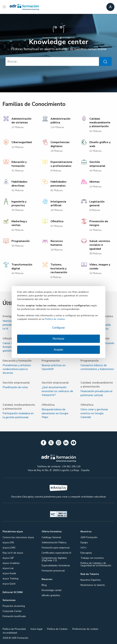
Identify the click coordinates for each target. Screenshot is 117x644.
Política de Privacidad (14, 629)
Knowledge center (52, 590)
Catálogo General (51, 537)
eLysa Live (8, 568)
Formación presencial (53, 571)
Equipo (84, 543)
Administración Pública (54, 543)
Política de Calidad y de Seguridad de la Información (96, 564)
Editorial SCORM (13, 592)
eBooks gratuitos (51, 595)
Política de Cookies (57, 629)
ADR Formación (89, 537)
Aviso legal (36, 629)
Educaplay (86, 553)
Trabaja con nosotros (92, 558)
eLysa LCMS (9, 548)
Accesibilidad (10, 633)
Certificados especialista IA (56, 553)
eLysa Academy (11, 563)
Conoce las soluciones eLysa (18, 537)
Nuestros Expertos (91, 580)
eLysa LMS (8, 543)
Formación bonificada (14, 616)
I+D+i (83, 548)
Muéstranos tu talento (93, 585)
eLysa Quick (9, 584)
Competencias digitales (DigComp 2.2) (54, 559)
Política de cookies (55, 319)
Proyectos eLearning (14, 606)
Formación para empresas (56, 548)
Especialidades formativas (56, 565)
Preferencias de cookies (85, 629)
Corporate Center (12, 611)
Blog (44, 585)
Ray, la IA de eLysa (13, 553)
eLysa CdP (8, 558)
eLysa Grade (9, 573)
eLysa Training (10, 579)
